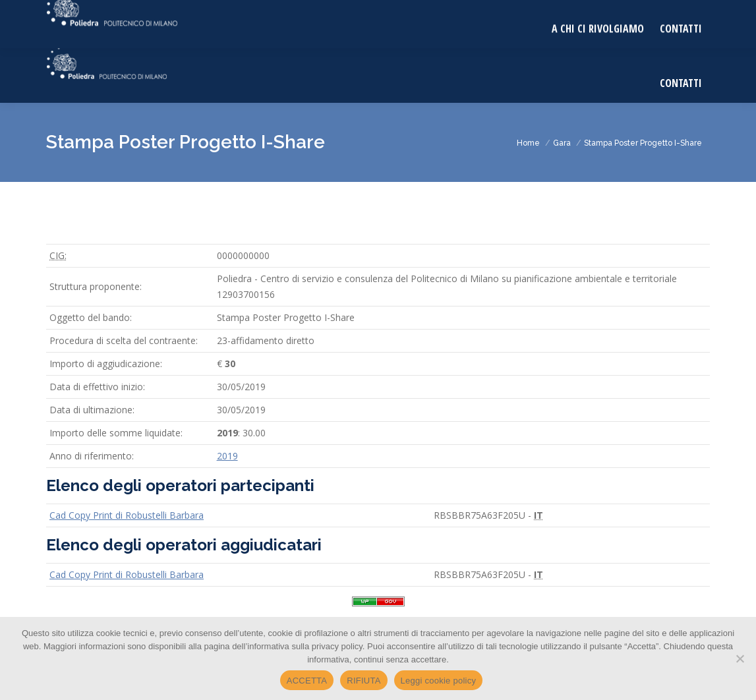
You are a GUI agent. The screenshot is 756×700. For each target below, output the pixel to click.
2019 (227, 456)
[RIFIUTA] (740, 658)
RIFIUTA (363, 681)
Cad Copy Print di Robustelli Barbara (127, 515)
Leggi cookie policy (439, 681)
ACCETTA (307, 681)
